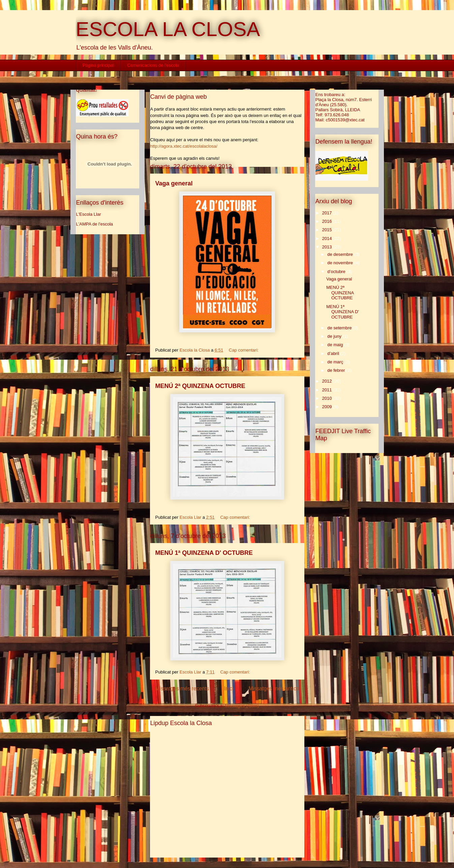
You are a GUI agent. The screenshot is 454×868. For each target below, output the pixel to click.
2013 (328, 247)
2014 (328, 238)
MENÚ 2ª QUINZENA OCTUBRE (200, 386)
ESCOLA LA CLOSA (168, 29)
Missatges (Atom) (242, 706)
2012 (328, 381)
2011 (328, 390)
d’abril (334, 353)
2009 (328, 407)
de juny (335, 336)
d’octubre (337, 272)
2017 (328, 213)
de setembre (340, 328)
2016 (328, 221)
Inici (229, 689)
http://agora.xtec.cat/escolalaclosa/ (184, 146)
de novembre (341, 263)
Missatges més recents (182, 689)
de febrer (337, 370)
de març (336, 362)
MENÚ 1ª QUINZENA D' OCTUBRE (204, 553)
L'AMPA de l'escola (95, 224)
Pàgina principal (98, 65)
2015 (328, 230)
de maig (336, 345)
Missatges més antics (274, 689)
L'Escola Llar (89, 214)
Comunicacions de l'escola (153, 65)
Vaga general (174, 183)
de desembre (341, 254)
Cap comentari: (244, 350)
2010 (328, 398)
